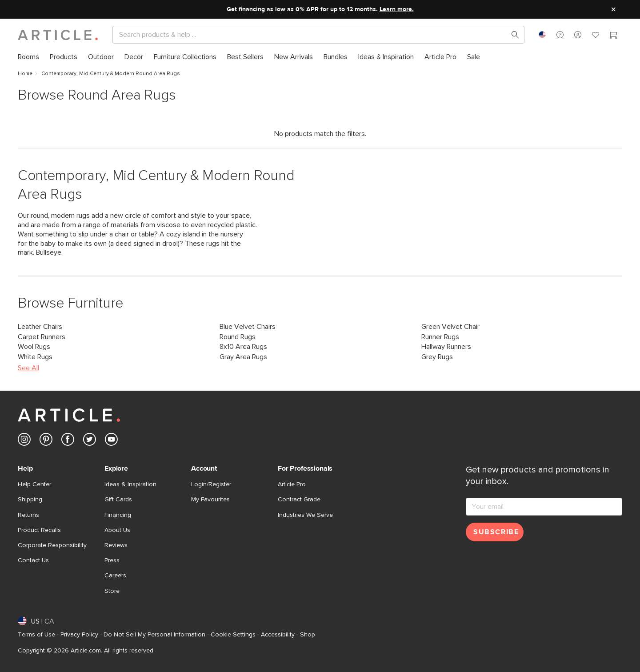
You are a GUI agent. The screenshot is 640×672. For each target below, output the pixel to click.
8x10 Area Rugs (243, 347)
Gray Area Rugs (243, 357)
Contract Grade (299, 500)
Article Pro (292, 484)
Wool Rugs (34, 347)
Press (112, 560)
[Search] (311, 35)
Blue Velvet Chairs (248, 327)
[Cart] (613, 36)
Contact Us (33, 560)
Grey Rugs (437, 357)
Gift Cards (118, 500)
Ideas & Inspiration (130, 484)
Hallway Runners (446, 347)
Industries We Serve (305, 515)
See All (28, 368)
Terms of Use (36, 635)
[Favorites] (596, 36)
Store (112, 591)
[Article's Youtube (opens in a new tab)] (111, 441)
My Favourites (210, 500)
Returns (28, 515)
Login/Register (211, 484)
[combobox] (542, 35)
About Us (117, 530)
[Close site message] (613, 9)
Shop (308, 635)
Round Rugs (238, 337)
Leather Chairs (40, 327)
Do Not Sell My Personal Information (154, 635)
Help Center (34, 484)
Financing (118, 515)
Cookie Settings (233, 635)
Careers (115, 576)
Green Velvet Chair (450, 327)
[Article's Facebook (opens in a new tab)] (68, 441)
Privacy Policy (79, 635)
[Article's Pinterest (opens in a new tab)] (46, 441)
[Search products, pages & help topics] (512, 35)
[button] (560, 35)
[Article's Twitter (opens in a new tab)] (90, 441)
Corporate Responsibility (52, 545)
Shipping (30, 500)
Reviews (116, 545)
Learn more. (397, 9)
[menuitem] (28, 57)
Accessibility (278, 635)
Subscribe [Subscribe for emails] (496, 532)
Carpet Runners (42, 337)
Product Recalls (39, 530)
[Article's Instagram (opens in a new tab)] (24, 441)
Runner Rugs (440, 337)
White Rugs (35, 357)
